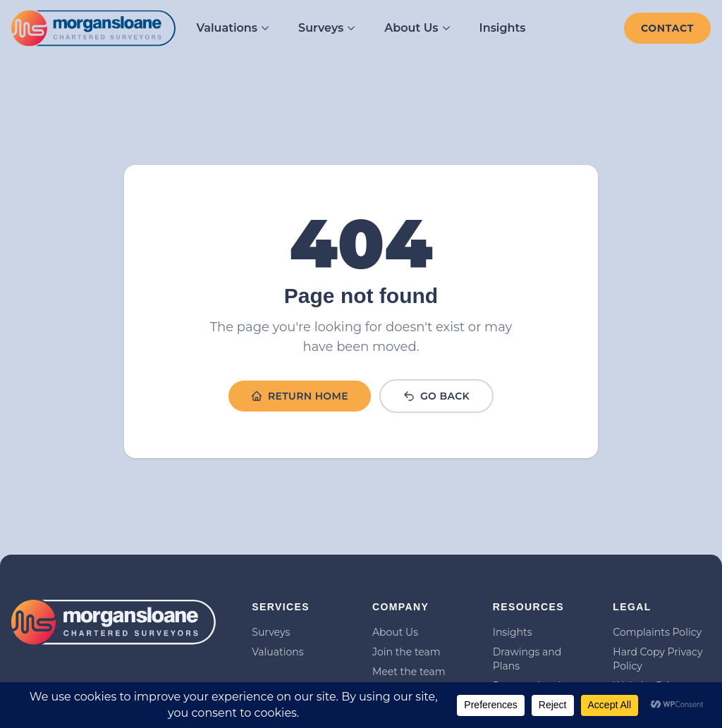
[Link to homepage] (93, 29)
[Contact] (667, 28)
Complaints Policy (657, 632)
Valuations (233, 28)
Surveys (327, 28)
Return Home (300, 396)
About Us (417, 28)
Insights (503, 28)
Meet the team (409, 672)
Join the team (406, 652)
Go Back (436, 396)
